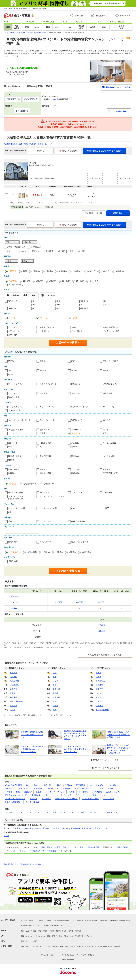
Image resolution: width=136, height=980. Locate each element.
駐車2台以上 (76, 456)
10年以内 (63, 271)
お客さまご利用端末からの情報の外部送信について (57, 920)
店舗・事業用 (93, 847)
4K (33, 308)
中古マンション (40, 936)
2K (105, 301)
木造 (73, 361)
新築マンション (27, 936)
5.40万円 (79, 602)
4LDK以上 (84, 308)
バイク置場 (97, 792)
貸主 (10, 521)
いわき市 (99, 693)
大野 (55, 710)
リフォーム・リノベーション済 (58, 795)
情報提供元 (104, 920)
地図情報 (117, 946)
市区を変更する (13, 99)
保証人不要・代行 (110, 473)
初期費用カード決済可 (55, 251)
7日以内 (72, 552)
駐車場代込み (36, 247)
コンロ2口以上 (14, 410)
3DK (106, 305)
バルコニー (76, 443)
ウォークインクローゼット (19, 420)
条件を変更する (22, 111)
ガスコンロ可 (109, 407)
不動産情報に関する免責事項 (30, 864)
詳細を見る (118, 213)
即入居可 (44, 470)
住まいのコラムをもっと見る (106, 768)
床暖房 (43, 433)
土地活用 (34, 941)
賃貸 (82, 847)
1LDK (29, 812)
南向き (11, 374)
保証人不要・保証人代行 (15, 799)
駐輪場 (11, 460)
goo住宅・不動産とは (29, 920)
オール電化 (108, 493)
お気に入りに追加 (68, 151)
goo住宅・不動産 (8, 920)
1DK (58, 301)
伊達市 (99, 697)
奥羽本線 (14, 673)
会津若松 (56, 697)
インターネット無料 (111, 331)
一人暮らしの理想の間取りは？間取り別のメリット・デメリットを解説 (32, 749)
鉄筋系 (11, 361)
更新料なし (37, 251)
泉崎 (55, 701)
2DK (34, 305)
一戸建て (75, 318)
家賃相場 (52, 851)
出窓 (10, 447)
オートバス (76, 393)
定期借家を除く (30, 484)
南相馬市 (99, 685)
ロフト (106, 430)
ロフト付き (112, 785)
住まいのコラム (90, 946)
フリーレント (45, 521)
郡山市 (99, 673)
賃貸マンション (61, 931)
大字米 (105, 828)
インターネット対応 (48, 508)
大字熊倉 (97, 828)
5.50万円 (101, 631)
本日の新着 (32, 552)
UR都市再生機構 (78, 521)
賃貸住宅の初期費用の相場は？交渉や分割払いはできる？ (32, 735)
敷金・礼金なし (33, 785)
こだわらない (15, 552)
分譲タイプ (44, 493)
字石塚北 (7, 828)
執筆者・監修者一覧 (105, 946)
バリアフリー (77, 493)
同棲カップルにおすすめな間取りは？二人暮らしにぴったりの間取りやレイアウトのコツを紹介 (118, 749)
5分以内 (39, 281)
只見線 (13, 710)
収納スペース (77, 420)
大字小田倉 (86, 828)
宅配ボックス (45, 443)
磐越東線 (14, 697)
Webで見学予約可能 (13, 785)
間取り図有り (14, 542)
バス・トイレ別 (15, 327)
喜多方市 (99, 689)
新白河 (56, 685)
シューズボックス (47, 420)
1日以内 (46, 552)
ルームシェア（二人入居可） (31, 788)
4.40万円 (101, 625)
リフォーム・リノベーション (52, 496)
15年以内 (77, 271)
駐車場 (72, 792)
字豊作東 (37, 828)
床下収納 (107, 420)
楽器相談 (12, 473)
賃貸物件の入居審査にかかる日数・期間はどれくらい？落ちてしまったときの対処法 (75, 735)
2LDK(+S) (60, 305)
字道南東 (56, 828)
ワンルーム (13, 301)
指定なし (13, 271)
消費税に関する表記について (54, 926)
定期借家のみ (49, 484)
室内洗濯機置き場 (110, 327)
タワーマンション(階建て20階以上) (16, 497)
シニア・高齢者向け (13, 802)
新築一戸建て (47, 847)
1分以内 (26, 281)
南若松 (56, 693)
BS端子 (106, 508)
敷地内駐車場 (45, 456)
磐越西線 (14, 706)
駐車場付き (81, 785)
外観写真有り (45, 542)
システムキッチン (16, 407)
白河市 (53, 99)
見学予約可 (13, 335)
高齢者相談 (76, 473)
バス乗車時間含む (16, 285)
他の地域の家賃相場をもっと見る (106, 655)
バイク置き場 (109, 456)
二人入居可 (76, 470)
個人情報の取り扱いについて (32, 926)
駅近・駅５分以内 (65, 785)
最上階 (74, 370)
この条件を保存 (120, 111)
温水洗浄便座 (14, 397)
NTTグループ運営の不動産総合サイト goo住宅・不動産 (25, 8)
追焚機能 (44, 393)
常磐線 (13, 693)
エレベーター (14, 443)
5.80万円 (58, 602)
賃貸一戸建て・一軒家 (46, 931)
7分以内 (53, 281)
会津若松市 (100, 681)
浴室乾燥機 (108, 393)
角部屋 (106, 370)
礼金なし (11, 251)
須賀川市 (99, 706)
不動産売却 (25, 941)
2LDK (46, 812)
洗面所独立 (44, 331)
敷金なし (23, 251)
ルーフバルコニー (110, 443)
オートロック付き (16, 384)
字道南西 (46, 828)
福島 (55, 673)
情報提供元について (11, 864)
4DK (58, 308)
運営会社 (91, 955)
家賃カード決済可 (77, 251)
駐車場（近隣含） (47, 327)
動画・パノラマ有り (80, 542)
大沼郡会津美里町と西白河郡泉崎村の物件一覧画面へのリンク (28, 144)
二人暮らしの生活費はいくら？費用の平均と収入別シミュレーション (75, 749)
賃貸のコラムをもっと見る (106, 760)
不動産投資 (79, 936)
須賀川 (56, 706)
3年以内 (36, 271)
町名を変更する (31, 99)
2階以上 (75, 327)
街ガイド (80, 946)
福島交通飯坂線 (16, 701)
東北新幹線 (14, 681)
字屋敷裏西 (75, 828)
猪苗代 (56, 681)
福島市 (99, 677)
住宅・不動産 (122, 847)
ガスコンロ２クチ (114, 792)
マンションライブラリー (42, 946)
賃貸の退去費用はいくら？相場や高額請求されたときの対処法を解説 (118, 735)
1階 (10, 370)
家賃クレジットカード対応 (16, 795)
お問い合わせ (70, 955)
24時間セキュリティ (111, 384)
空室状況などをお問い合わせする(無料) (104, 151)
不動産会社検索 (38, 851)
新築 (25, 271)
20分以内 (94, 281)
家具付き (107, 433)
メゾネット (76, 433)
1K (33, 301)
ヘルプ (61, 955)
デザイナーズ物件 (16, 493)
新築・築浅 (48, 785)
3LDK (63, 812)
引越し (29, 946)
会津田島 (56, 689)
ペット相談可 (77, 331)
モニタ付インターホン (49, 384)
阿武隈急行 (14, 685)
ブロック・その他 (110, 361)
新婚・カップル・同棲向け (66, 799)
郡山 (55, 677)
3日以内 (59, 552)
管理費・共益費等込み (16, 247)
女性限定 (107, 470)
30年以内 (120, 271)
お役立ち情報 (7, 946)
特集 (23, 946)
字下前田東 (27, 828)
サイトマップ (81, 955)
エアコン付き (14, 331)
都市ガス (75, 447)
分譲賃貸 (28, 792)
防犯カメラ (76, 384)
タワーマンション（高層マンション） (92, 795)
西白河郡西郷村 (102, 710)
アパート (12, 318)
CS (9, 512)
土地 (74, 847)
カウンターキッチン (48, 407)
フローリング (77, 430)
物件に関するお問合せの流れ (87, 920)
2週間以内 (86, 552)
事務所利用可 (45, 473)
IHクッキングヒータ (80, 407)
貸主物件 (66, 788)
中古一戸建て (62, 847)
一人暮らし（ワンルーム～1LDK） (105, 812)
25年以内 (106, 271)
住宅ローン (89, 936)
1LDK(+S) (84, 301)
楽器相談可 (10, 788)
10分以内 (66, 281)
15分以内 (80, 281)
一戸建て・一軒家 (12, 792)
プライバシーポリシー (48, 955)
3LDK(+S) (12, 308)
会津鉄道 (14, 689)
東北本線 (14, 677)
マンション (44, 318)
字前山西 (65, 828)
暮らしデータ (70, 946)
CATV (74, 508)
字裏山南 (17, 828)
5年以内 (49, 271)
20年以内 (91, 271)
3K (81, 305)
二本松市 (99, 701)
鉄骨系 (43, 361)
